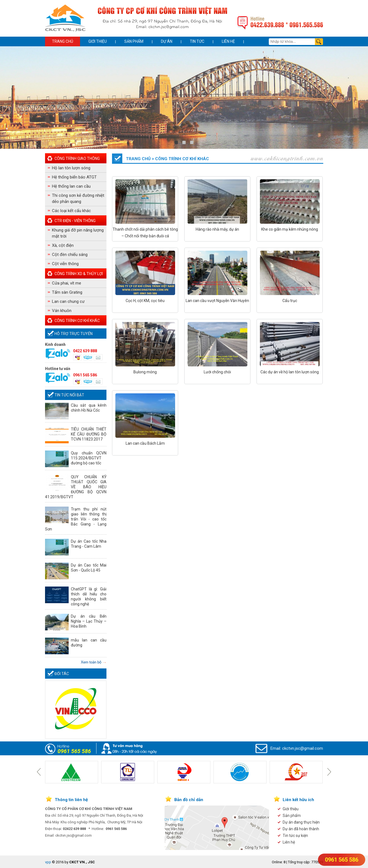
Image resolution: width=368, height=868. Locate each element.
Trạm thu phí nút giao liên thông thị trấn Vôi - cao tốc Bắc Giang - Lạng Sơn (76, 519)
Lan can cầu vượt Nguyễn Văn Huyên (217, 301)
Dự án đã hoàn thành (301, 829)
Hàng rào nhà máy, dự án (217, 229)
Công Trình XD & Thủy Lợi (79, 274)
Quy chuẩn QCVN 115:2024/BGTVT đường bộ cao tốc (89, 458)
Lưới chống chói (217, 372)
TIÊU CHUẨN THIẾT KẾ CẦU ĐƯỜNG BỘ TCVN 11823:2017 (89, 434)
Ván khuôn (62, 311)
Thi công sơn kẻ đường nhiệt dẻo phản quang (78, 198)
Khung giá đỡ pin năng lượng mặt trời (78, 233)
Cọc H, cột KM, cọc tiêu (145, 301)
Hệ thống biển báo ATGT (74, 177)
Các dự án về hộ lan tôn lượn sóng (290, 372)
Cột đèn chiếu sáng (70, 255)
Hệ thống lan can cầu (71, 186)
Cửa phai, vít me (67, 283)
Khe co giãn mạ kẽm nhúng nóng (290, 229)
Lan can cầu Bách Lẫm (145, 443)
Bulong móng (145, 372)
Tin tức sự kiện (295, 836)
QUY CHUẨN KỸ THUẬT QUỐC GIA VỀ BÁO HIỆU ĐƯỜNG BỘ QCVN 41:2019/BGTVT (76, 487)
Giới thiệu (98, 41)
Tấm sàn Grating (67, 292)
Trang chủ (63, 41)
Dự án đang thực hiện (301, 822)
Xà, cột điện (63, 245)
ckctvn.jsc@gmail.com (303, 748)
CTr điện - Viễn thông (75, 221)
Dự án (167, 41)
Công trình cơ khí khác (77, 321)
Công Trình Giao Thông (77, 158)
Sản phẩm (134, 41)
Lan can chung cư (68, 301)
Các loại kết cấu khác (71, 211)
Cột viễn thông (65, 264)
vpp (48, 862)
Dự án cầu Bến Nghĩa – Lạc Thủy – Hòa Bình (89, 621)
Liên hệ (228, 41)
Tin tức (197, 41)
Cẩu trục (290, 301)
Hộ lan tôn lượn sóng (71, 168)
